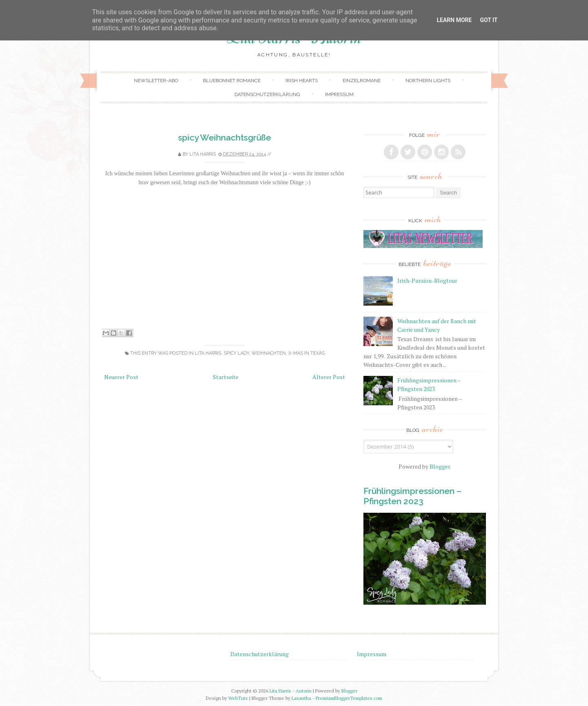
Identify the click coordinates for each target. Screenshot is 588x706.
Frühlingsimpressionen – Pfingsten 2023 (412, 496)
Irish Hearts (302, 80)
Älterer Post (329, 377)
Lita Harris (208, 353)
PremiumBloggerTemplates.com (349, 698)
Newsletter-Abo (156, 80)
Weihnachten (269, 353)
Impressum (339, 94)
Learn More (454, 20)
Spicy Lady (236, 353)
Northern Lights (428, 80)
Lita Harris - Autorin (291, 691)
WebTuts (238, 698)
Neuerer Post (121, 377)
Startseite (226, 377)
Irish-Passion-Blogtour (427, 280)
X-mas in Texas (306, 353)
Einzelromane (362, 80)
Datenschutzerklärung (267, 94)
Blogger (440, 466)
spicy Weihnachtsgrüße (225, 137)
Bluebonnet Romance (232, 80)
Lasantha (301, 698)
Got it (489, 20)
